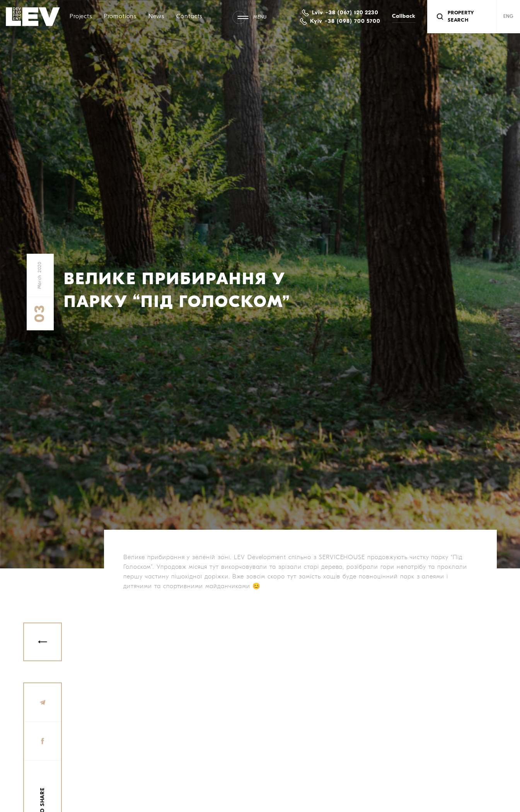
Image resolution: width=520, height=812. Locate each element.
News (156, 17)
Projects (81, 17)
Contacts (190, 17)
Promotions (120, 17)
